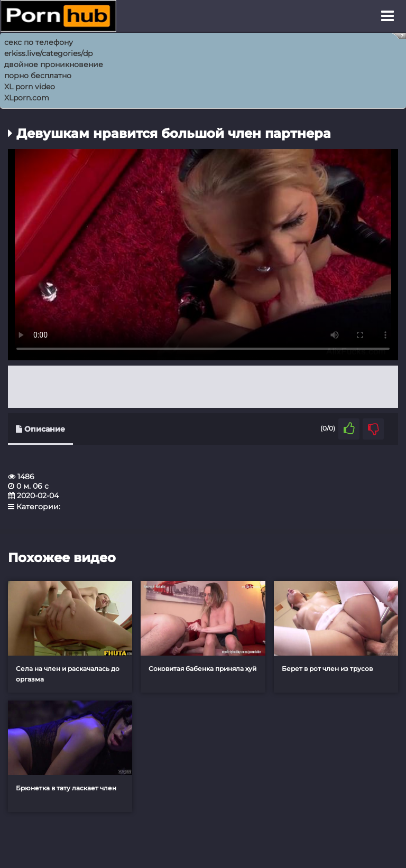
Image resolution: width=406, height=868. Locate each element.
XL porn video (30, 87)
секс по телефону (39, 42)
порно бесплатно (38, 76)
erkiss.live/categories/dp (48, 53)
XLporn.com (27, 98)
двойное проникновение (54, 64)
